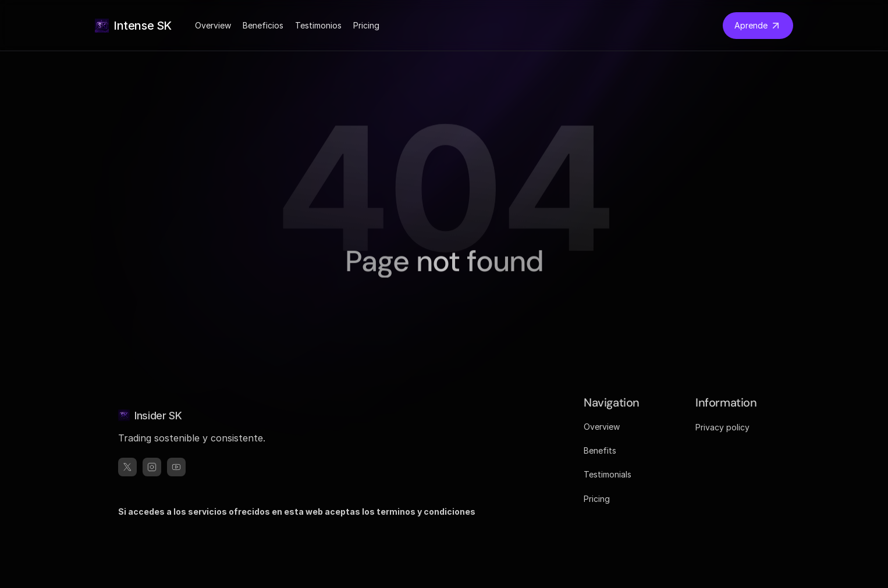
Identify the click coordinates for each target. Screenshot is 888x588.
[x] (127, 467)
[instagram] (152, 467)
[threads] (176, 467)
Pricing (366, 25)
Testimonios (318, 25)
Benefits (600, 450)
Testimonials (608, 474)
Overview (213, 25)
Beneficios (263, 25)
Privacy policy (722, 427)
